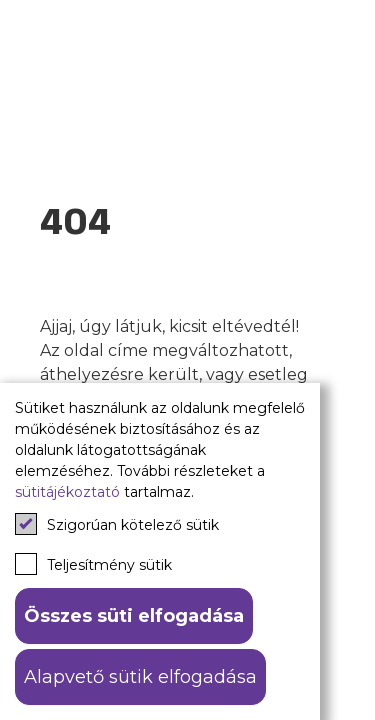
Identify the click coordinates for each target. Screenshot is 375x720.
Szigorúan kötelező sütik (117, 524)
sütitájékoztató (67, 492)
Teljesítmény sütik (93, 564)
